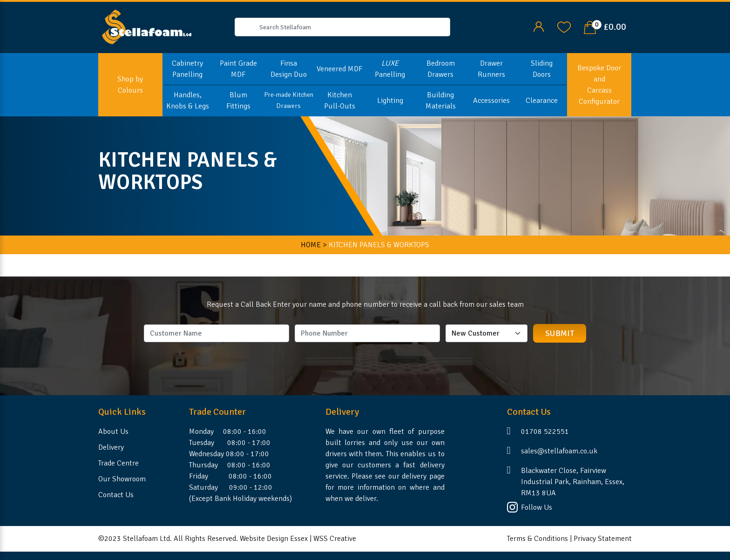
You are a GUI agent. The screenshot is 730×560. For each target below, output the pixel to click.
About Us (113, 432)
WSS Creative (335, 539)
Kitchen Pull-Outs (340, 101)
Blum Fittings (238, 101)
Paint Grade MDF (238, 69)
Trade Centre (118, 463)
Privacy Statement (603, 539)
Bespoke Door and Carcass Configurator (599, 85)
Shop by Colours (130, 85)
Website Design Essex (274, 539)
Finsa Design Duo (289, 69)
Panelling (390, 69)
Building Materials (441, 101)
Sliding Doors (542, 69)
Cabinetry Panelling (187, 69)
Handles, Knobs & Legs (188, 101)
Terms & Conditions (537, 539)
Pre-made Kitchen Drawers (289, 100)
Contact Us (116, 495)
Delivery (111, 447)
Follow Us (537, 507)
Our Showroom (122, 479)
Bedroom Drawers (441, 69)
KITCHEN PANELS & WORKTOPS (379, 245)
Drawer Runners (491, 69)
